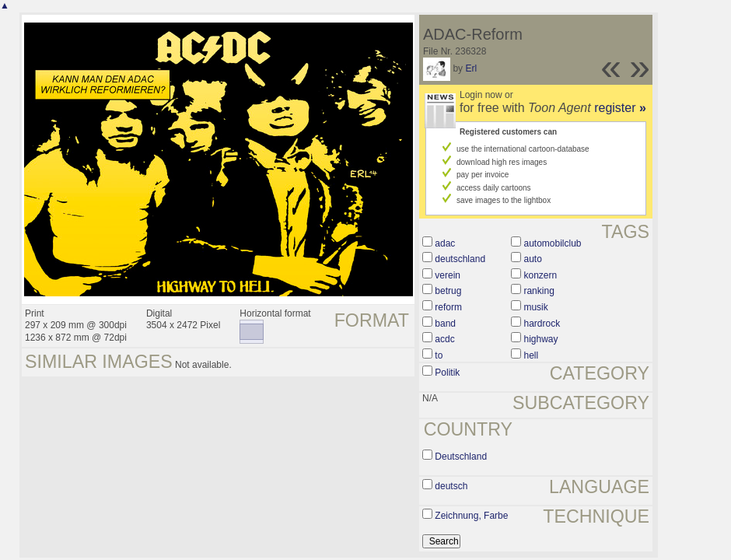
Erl (471, 68)
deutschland (460, 259)
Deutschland (461, 457)
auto (532, 259)
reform (448, 307)
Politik (447, 373)
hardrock (542, 324)
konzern (540, 275)
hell (531, 355)
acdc (444, 339)
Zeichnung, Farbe (471, 516)
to (439, 355)
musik (535, 307)
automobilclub (552, 243)
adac (445, 243)
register (620, 108)
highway (540, 339)
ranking (539, 291)
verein (448, 275)
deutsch (451, 486)
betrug (448, 291)
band (445, 324)
